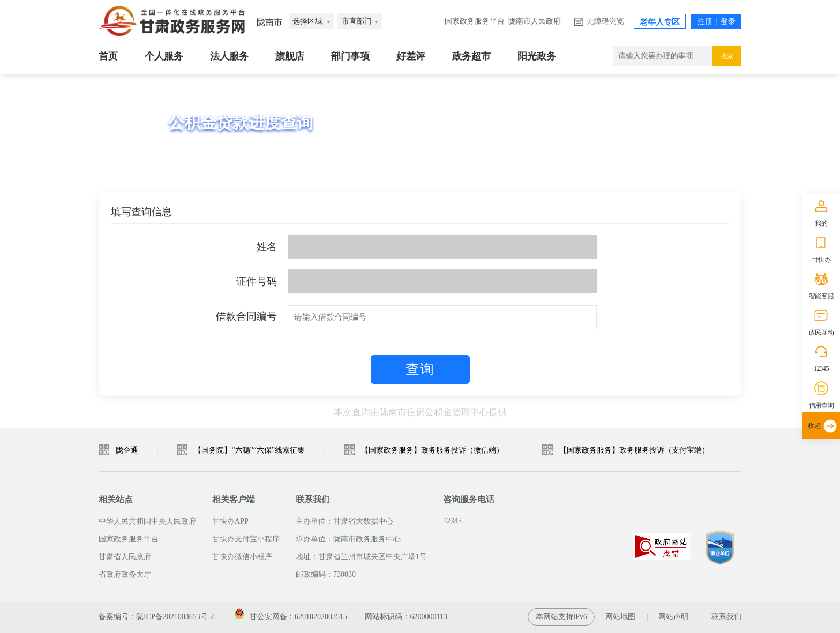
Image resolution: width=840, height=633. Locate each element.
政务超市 (471, 56)
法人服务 (229, 56)
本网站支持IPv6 (561, 617)
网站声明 (673, 617)
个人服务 (164, 56)
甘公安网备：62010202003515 (291, 617)
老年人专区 (660, 22)
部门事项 (350, 56)
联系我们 (726, 617)
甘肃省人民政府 (125, 557)
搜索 (727, 56)
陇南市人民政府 (535, 21)
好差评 (411, 56)
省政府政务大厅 (125, 574)
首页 (108, 56)
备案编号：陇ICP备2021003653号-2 (156, 617)
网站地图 (620, 617)
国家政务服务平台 (475, 21)
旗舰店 (290, 56)
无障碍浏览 (605, 21)
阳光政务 (537, 56)
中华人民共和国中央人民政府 (147, 521)
